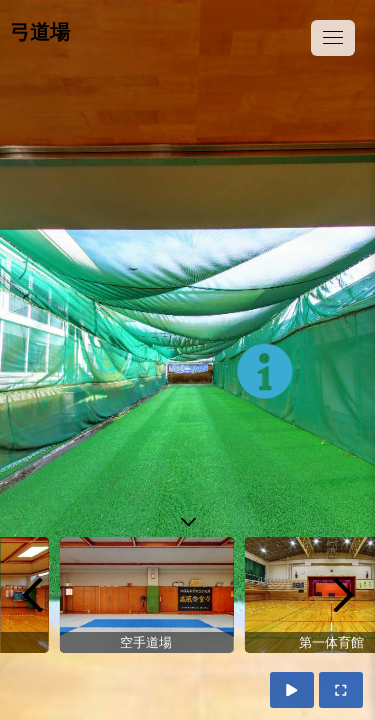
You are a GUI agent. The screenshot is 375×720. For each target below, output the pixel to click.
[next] (343, 595)
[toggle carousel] (188, 517)
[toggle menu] (333, 38)
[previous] (32, 595)
